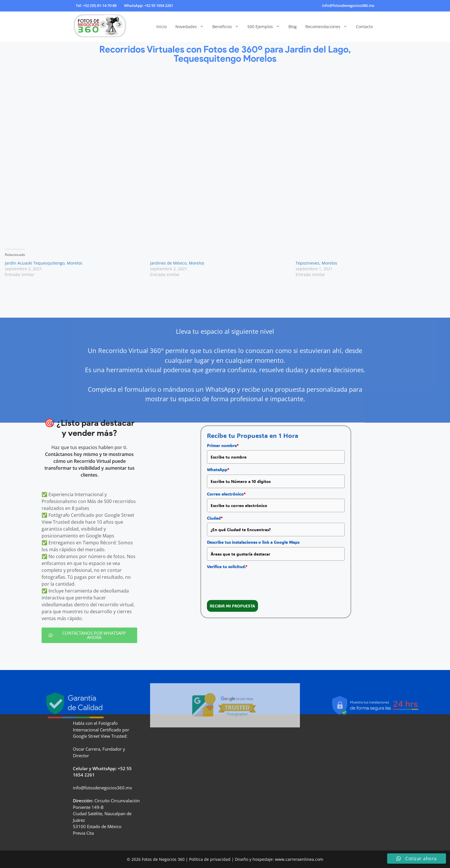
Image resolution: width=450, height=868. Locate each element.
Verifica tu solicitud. (227, 567)
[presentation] (251, 582)
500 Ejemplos (266, 27)
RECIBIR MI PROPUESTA (232, 606)
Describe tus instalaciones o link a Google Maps (253, 542)
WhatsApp (218, 470)
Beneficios (228, 27)
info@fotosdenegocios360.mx (348, 5)
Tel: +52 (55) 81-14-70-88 (96, 5)
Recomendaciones (328, 27)
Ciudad (215, 518)
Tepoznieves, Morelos (316, 263)
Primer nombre (223, 445)
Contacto (364, 27)
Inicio (162, 27)
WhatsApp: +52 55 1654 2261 (149, 5)
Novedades (192, 27)
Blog (293, 27)
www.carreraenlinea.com (299, 859)
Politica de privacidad (210, 859)
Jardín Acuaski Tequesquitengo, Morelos (44, 263)
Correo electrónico (226, 494)
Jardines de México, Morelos (177, 263)
